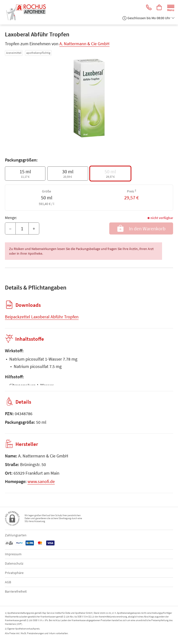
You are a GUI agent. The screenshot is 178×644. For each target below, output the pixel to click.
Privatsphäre (14, 573)
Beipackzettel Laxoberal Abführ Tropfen (42, 317)
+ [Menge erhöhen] (34, 228)
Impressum (13, 554)
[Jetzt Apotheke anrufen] (148, 8)
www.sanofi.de (41, 481)
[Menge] (22, 229)
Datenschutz (14, 563)
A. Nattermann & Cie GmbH (84, 44)
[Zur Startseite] (28, 12)
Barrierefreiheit (16, 591)
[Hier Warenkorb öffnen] (159, 8)
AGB (8, 582)
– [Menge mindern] (10, 228)
